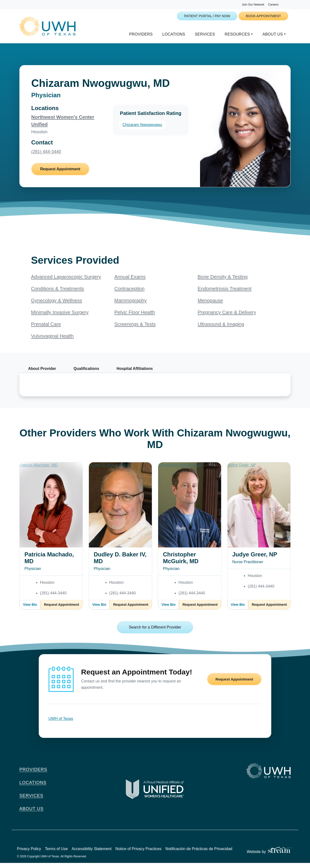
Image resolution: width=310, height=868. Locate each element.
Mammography (130, 306)
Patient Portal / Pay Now (207, 16)
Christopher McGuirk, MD (181, 563)
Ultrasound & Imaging (221, 329)
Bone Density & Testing (223, 282)
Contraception (129, 294)
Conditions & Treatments (58, 294)
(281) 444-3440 (46, 157)
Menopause (210, 306)
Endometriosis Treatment (225, 294)
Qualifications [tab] (86, 374)
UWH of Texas (61, 724)
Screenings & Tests (135, 329)
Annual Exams (130, 282)
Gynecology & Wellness (57, 306)
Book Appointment (263, 16)
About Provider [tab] (42, 374)
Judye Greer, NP (255, 559)
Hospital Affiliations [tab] (135, 374)
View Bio (30, 610)
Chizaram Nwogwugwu (142, 130)
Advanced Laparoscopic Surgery (66, 282)
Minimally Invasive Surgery (60, 317)
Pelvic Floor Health (135, 317)
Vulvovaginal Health (52, 341)
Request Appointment (60, 174)
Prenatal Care (46, 329)
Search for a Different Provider (155, 632)
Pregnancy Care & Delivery (227, 317)
